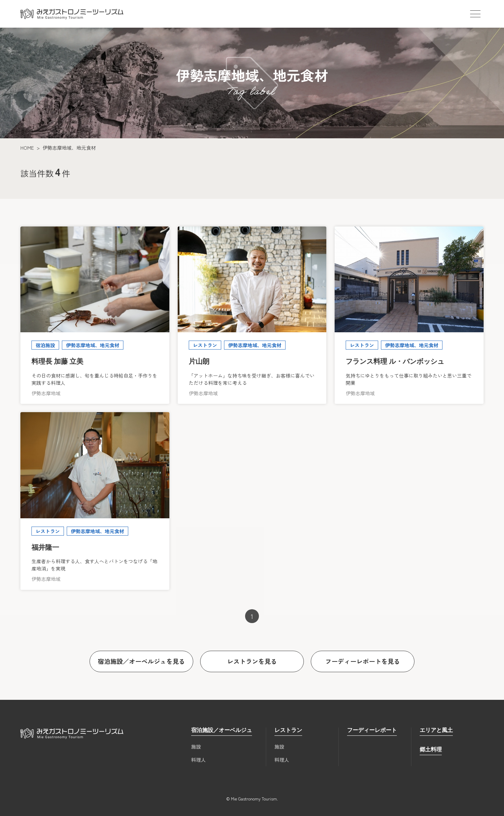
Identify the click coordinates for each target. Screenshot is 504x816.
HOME (27, 148)
